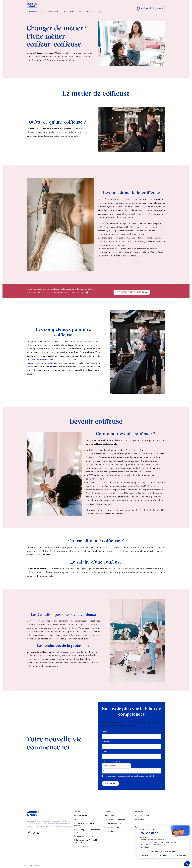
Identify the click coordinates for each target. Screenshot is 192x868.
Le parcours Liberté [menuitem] (112, 827)
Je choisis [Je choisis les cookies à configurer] (163, 855)
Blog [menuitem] (76, 820)
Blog (100, 12)
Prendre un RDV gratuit (150, 8)
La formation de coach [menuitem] (114, 823)
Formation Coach (36, 12)
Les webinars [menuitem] (110, 831)
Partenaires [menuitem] (139, 820)
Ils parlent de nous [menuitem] (142, 816)
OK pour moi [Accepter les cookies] (181, 855)
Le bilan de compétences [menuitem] (115, 820)
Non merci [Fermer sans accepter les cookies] (146, 855)
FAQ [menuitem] (137, 823)
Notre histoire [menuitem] (110, 816)
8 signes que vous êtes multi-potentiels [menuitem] (86, 841)
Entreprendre (53, 12)
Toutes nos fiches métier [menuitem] (84, 847)
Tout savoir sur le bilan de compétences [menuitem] (84, 825)
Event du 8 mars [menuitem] (81, 816)
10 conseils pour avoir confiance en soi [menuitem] (87, 831)
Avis (80, 12)
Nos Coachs (69, 12)
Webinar (90, 12)
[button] (187, 864)
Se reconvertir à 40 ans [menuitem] (83, 836)
